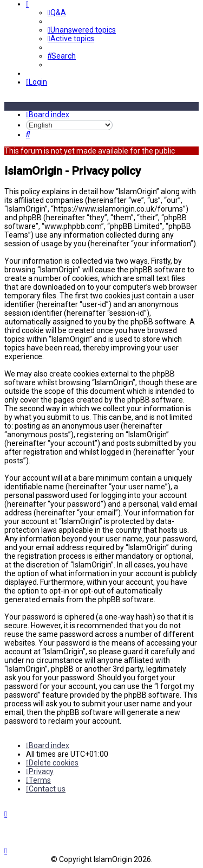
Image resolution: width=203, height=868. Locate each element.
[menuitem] (57, 12)
